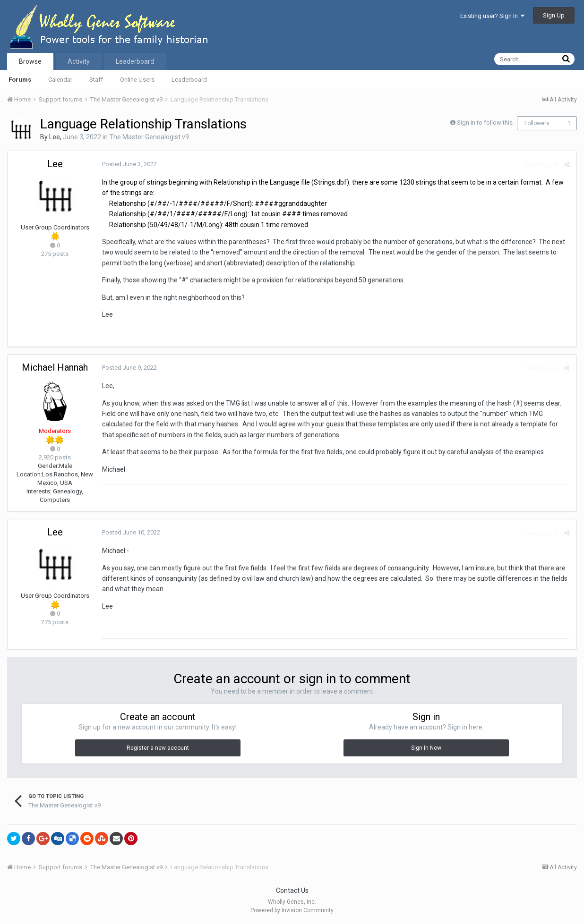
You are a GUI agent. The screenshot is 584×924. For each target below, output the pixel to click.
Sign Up (554, 15)
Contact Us (292, 890)
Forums (20, 80)
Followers (537, 123)
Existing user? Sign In (492, 16)
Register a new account (158, 748)
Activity (79, 61)
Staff (96, 80)
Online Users (137, 80)
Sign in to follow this (485, 123)
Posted (129, 164)
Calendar (60, 80)
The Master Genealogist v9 (149, 137)
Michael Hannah (55, 367)
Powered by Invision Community (292, 910)
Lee (55, 137)
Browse (30, 61)
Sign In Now (426, 748)
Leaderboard (189, 80)
